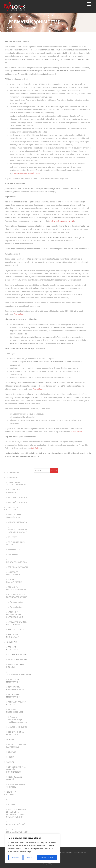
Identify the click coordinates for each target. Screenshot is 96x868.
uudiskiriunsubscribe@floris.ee (27, 173)
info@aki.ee (36, 448)
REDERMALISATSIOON (17, 567)
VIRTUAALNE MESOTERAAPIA (13, 681)
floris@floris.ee (21, 314)
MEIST (8, 799)
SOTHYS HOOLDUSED (17, 654)
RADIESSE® (12, 555)
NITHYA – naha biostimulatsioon (13, 516)
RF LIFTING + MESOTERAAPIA (13, 696)
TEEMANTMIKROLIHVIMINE (18, 673)
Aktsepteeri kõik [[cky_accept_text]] (47, 858)
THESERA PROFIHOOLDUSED (15, 711)
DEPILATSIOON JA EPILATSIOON (15, 733)
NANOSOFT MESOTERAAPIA (13, 573)
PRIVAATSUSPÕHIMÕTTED (18, 823)
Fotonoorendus (15, 602)
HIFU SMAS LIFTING (16, 629)
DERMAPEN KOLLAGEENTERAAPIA (16, 588)
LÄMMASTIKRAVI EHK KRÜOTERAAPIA (17, 623)
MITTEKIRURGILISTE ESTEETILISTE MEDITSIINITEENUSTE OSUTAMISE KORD (16, 813)
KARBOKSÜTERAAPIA (16, 522)
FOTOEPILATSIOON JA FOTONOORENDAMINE (17, 596)
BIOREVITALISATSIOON (17, 561)
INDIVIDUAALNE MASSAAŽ (14, 778)
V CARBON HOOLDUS (16, 727)
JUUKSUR (9, 739)
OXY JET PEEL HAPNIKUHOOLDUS (15, 688)
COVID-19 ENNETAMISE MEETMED (17, 831)
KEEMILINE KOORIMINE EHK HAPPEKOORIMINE (15, 614)
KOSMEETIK (10, 642)
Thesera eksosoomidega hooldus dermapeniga (17, 719)
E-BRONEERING (12, 472)
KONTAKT (11, 804)
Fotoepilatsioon (15, 607)
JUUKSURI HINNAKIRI (16, 497)
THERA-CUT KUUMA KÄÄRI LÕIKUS (16, 746)
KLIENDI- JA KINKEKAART (10, 793)
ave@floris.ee (76, 432)
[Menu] (89, 4)
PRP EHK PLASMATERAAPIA (14, 581)
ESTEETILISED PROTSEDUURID (12, 508)
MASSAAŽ (9, 762)
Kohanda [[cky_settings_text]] (15, 858)
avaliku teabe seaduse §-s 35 (62, 221)
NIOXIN (10, 757)
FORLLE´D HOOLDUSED (12, 648)
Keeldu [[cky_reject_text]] (30, 858)
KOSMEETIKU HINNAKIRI (13, 491)
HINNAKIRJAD (11, 477)
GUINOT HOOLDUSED (17, 659)
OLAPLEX (11, 752)
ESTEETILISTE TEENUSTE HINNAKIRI (16, 483)
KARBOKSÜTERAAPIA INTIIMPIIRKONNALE (17, 530)
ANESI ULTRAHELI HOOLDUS (15, 666)
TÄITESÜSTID (13, 550)
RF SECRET (12, 537)
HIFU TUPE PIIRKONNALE (12, 636)
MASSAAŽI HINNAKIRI (16, 502)
